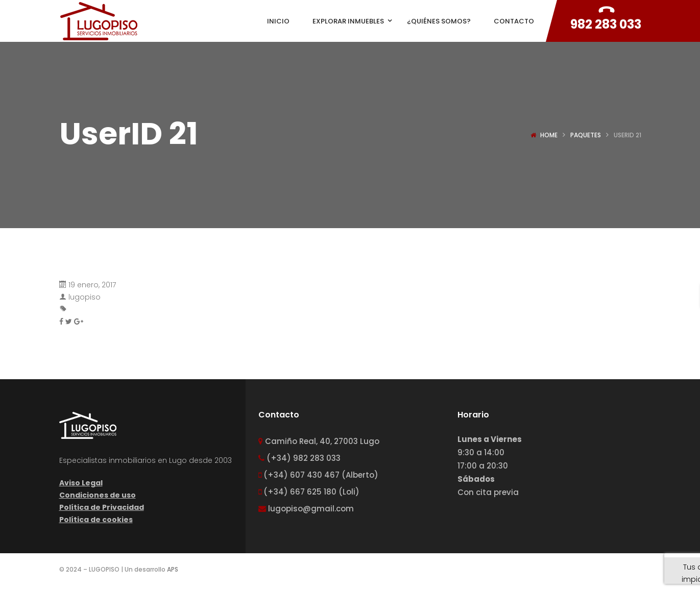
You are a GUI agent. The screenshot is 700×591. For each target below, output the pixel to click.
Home (549, 135)
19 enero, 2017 (92, 285)
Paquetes (586, 135)
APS (173, 569)
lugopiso (85, 297)
